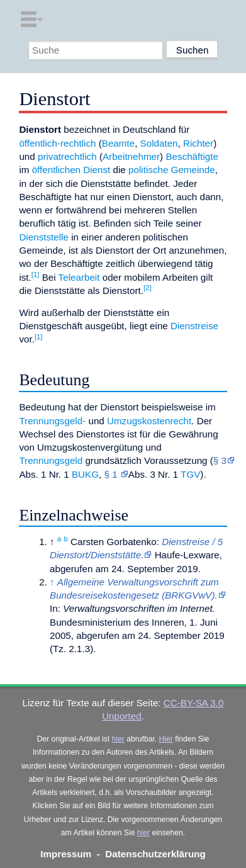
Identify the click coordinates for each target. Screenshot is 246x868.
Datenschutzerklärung (155, 854)
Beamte (118, 143)
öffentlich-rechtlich (57, 143)
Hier (166, 739)
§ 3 (220, 460)
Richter (198, 143)
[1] (36, 274)
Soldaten (159, 143)
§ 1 (112, 474)
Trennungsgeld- (52, 421)
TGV (190, 474)
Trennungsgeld (51, 460)
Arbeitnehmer (131, 156)
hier (118, 739)
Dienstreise (194, 326)
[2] (148, 288)
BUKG (85, 474)
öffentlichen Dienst (71, 170)
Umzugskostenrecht (149, 421)
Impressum (66, 854)
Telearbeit (79, 277)
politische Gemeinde (172, 170)
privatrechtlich (67, 156)
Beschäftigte (192, 156)
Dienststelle (44, 237)
